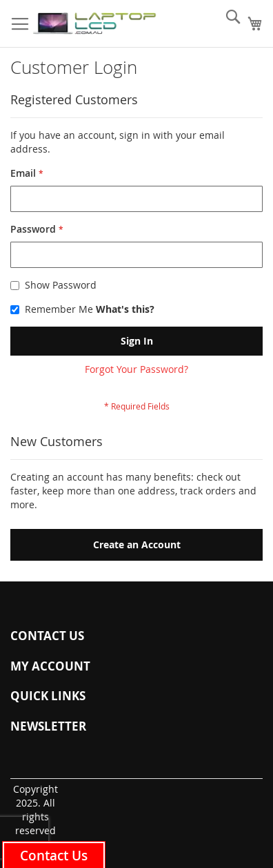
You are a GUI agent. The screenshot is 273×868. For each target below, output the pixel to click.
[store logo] (94, 24)
